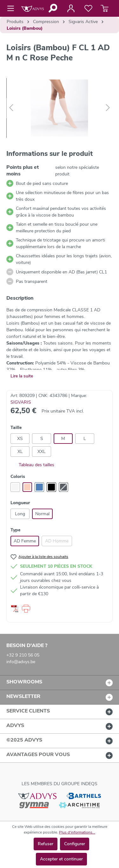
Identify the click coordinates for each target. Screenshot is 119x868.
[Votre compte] (71, 9)
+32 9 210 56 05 (23, 655)
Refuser (46, 844)
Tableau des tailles (32, 465)
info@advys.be (21, 662)
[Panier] (105, 9)
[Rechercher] (53, 8)
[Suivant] (108, 108)
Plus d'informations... (77, 832)
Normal (42, 514)
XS (20, 439)
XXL (42, 452)
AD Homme (57, 541)
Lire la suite (22, 376)
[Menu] (13, 9)
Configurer (75, 844)
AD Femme (25, 541)
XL (20, 452)
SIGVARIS (21, 402)
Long (20, 514)
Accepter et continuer (61, 859)
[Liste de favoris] (88, 9)
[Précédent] (11, 108)
